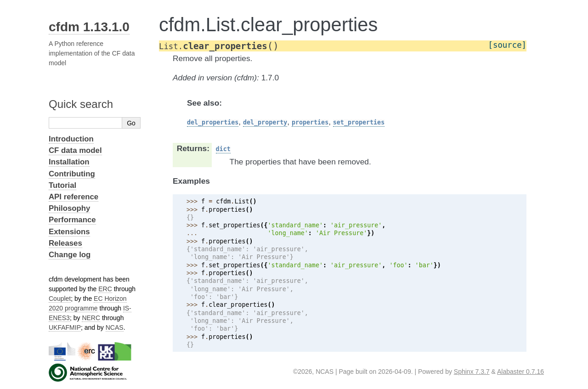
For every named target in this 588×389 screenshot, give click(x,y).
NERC (91, 318)
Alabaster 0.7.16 (520, 372)
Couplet (60, 299)
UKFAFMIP (65, 327)
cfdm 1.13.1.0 (89, 27)
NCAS (115, 327)
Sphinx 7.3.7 (472, 372)
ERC (105, 289)
